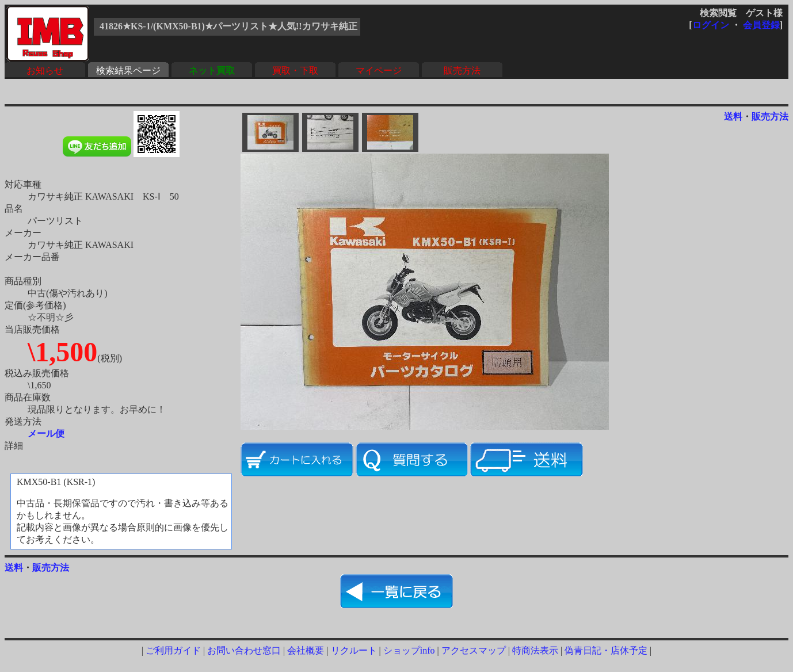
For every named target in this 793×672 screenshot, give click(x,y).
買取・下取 (295, 70)
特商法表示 (535, 650)
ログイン (711, 25)
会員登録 (761, 25)
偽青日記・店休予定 (606, 650)
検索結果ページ (128, 70)
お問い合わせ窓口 (244, 650)
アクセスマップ (474, 650)
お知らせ (45, 70)
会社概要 (306, 650)
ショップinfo (409, 650)
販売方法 (462, 70)
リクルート (354, 650)
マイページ (379, 70)
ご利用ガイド (173, 650)
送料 (733, 117)
